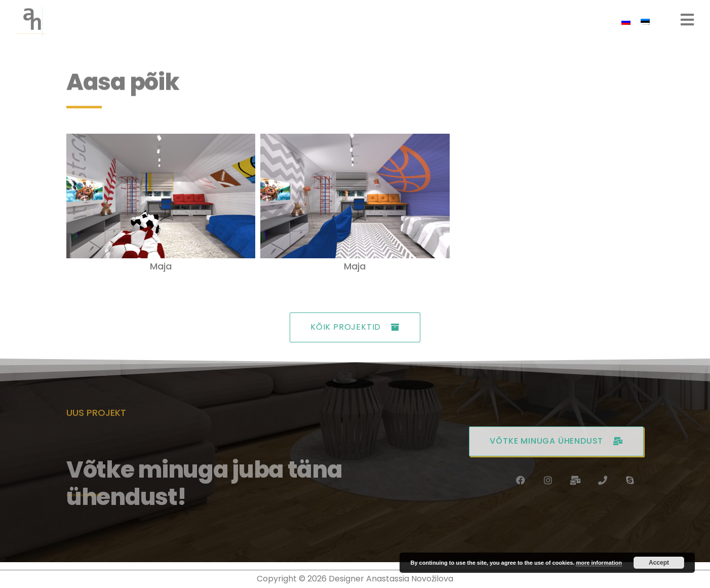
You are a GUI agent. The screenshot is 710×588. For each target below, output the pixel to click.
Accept (659, 563)
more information (599, 563)
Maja (161, 266)
